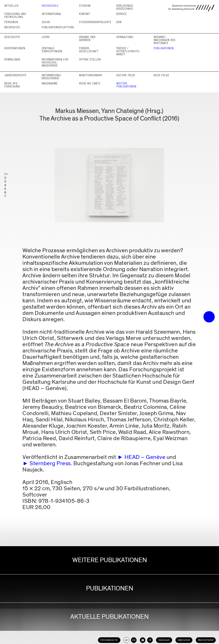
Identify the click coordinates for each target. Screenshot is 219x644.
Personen (11, 22)
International (52, 14)
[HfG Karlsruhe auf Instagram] (143, 640)
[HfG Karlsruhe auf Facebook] (150, 640)
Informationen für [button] (109, 640)
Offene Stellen (90, 59)
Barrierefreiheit (206, 640)
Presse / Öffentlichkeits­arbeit (128, 51)
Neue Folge (161, 75)
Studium (85, 6)
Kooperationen (15, 48)
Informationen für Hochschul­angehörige (55, 63)
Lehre (46, 37)
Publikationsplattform (58, 27)
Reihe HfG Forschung (12, 85)
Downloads (12, 59)
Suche (46, 22)
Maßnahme (50, 83)
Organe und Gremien (87, 39)
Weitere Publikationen (126, 85)
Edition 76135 (126, 75)
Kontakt (85, 14)
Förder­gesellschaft (89, 50)
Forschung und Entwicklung (15, 15)
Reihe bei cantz (90, 83)
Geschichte (12, 37)
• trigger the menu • (209, 317)
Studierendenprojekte (95, 22)
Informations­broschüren (52, 77)
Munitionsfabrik (91, 75)
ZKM (119, 22)
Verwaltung (125, 37)
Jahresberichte (15, 75)
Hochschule (50, 6)
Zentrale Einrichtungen (52, 50)
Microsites (12, 27)
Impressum (164, 640)
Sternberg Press (50, 463)
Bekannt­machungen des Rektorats (165, 40)
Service (121, 14)
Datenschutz (184, 640)
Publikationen (164, 48)
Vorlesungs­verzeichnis (125, 7)
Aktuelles (11, 6)
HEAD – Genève (145, 457)
